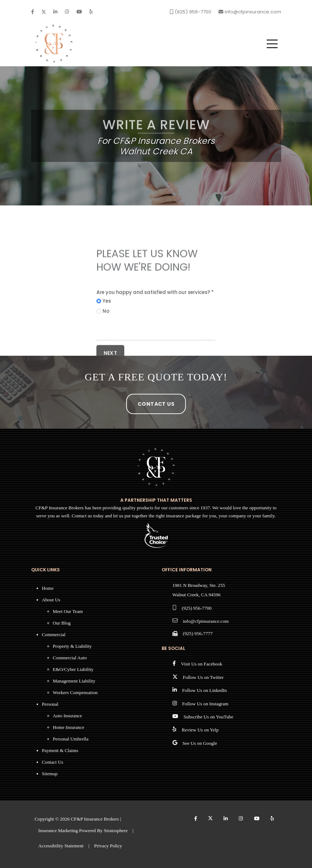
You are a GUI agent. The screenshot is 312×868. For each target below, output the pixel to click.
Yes (107, 326)
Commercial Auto (70, 658)
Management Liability (74, 681)
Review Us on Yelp (200, 730)
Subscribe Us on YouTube (209, 717)
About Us (51, 600)
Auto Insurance (68, 716)
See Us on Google (200, 743)
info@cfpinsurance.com (206, 621)
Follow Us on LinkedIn (205, 690)
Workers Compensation (75, 692)
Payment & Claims (60, 750)
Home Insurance (69, 727)
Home (48, 588)
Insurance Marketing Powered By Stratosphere (83, 831)
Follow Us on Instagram (205, 704)
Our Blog (62, 623)
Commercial (54, 635)
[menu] (272, 44)
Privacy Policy (108, 846)
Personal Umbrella (71, 739)
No (106, 336)
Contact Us (156, 404)
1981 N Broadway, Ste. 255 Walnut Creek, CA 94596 (199, 590)
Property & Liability (72, 646)
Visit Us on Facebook (202, 664)
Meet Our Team (68, 611)
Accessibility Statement (61, 846)
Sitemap (50, 774)
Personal (50, 704)
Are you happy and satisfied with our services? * (155, 317)
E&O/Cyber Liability (73, 669)
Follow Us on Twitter (203, 677)
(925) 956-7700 (197, 608)
